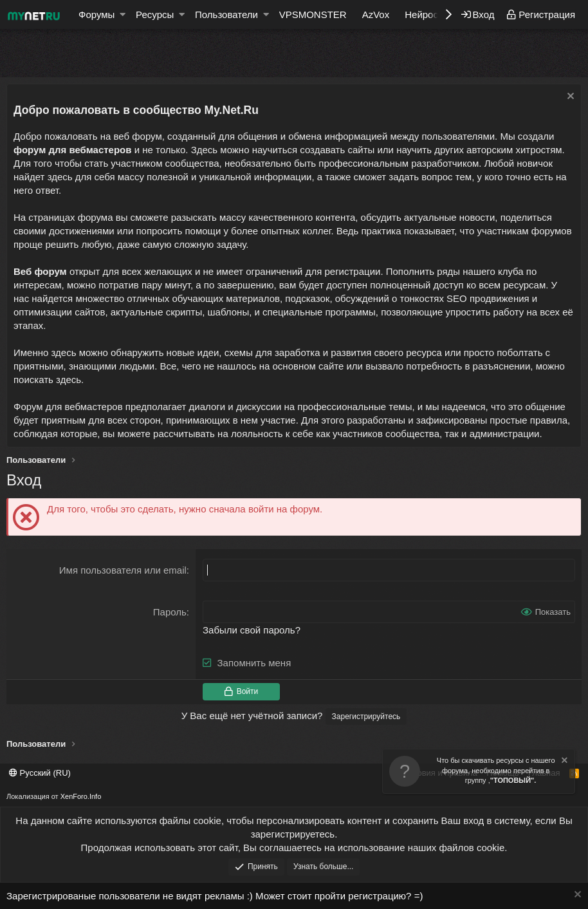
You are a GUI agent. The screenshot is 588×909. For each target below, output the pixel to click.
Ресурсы (155, 14)
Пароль (170, 612)
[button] (123, 14)
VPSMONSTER (313, 14)
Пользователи (226, 14)
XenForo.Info (81, 796)
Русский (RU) (40, 773)
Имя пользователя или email (123, 570)
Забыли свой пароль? (252, 630)
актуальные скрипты (157, 312)
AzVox (376, 14)
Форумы (96, 14)
